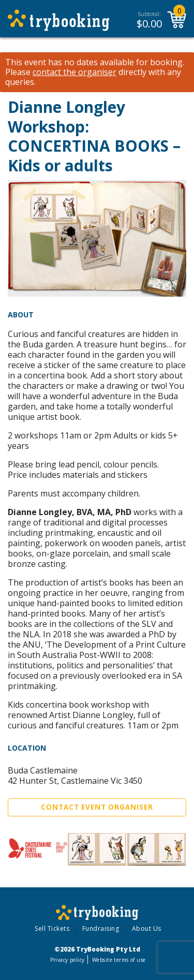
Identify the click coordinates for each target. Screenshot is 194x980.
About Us (147, 928)
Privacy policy (68, 960)
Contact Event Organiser (97, 807)
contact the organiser (74, 72)
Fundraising (101, 928)
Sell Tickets (52, 928)
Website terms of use (119, 960)
